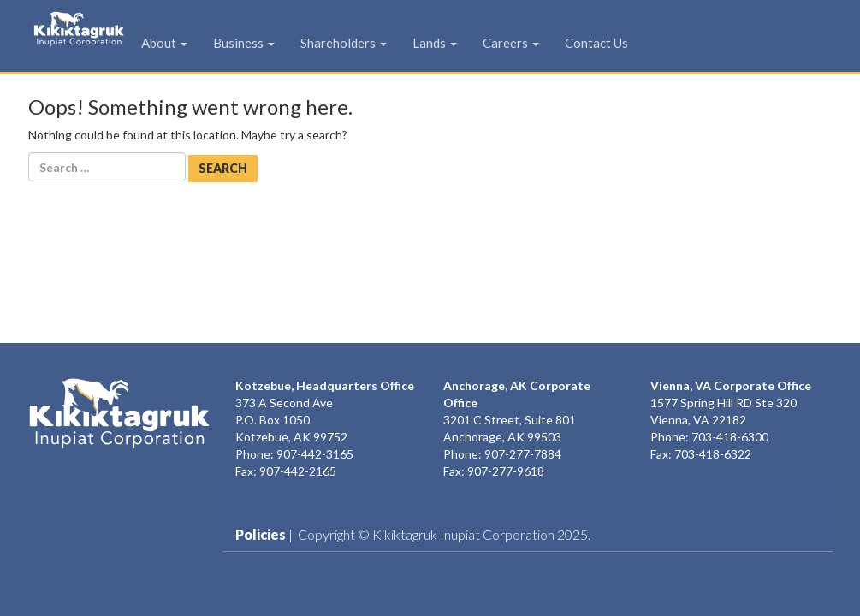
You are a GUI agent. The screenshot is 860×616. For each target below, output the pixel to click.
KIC (53, 40)
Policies (261, 534)
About (180, 43)
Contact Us (612, 43)
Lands (450, 43)
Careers (526, 43)
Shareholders (359, 43)
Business (259, 43)
